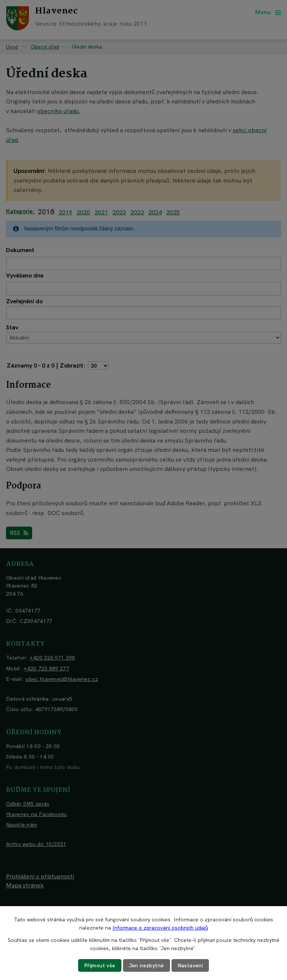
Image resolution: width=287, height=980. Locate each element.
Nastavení (190, 965)
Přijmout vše (100, 965)
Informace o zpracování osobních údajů (160, 928)
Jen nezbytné (146, 965)
